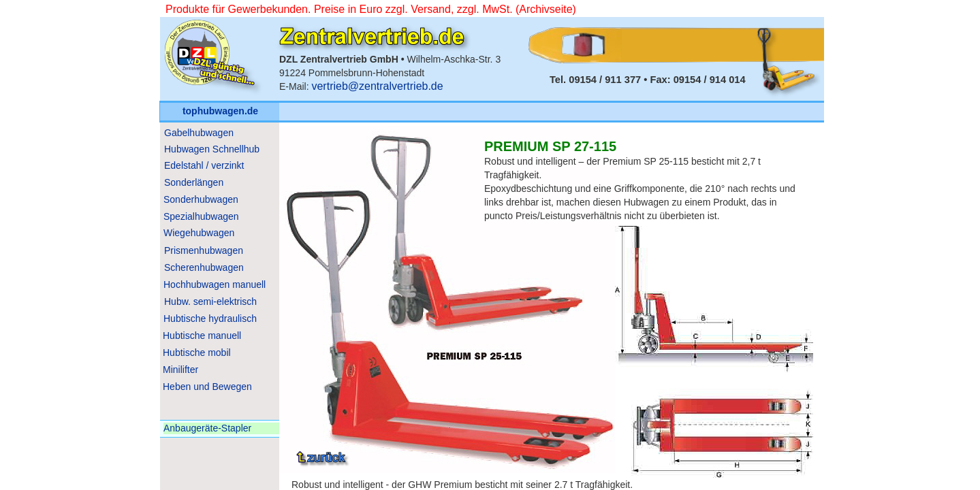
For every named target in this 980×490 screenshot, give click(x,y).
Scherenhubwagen (204, 267)
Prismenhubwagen (204, 250)
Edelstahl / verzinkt (204, 165)
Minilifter (180, 370)
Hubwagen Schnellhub (212, 149)
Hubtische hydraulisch (210, 318)
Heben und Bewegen (207, 387)
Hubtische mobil (197, 353)
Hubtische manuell (202, 336)
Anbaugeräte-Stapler (207, 428)
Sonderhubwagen (201, 199)
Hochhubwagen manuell (215, 284)
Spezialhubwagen (201, 216)
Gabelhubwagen (199, 133)
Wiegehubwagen (199, 233)
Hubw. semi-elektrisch (210, 301)
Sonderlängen (194, 182)
